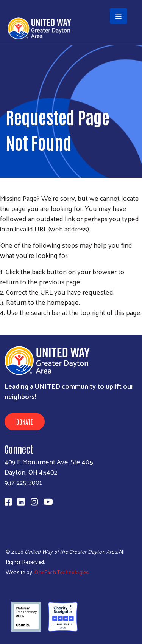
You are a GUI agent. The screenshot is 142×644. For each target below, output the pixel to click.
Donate (25, 422)
